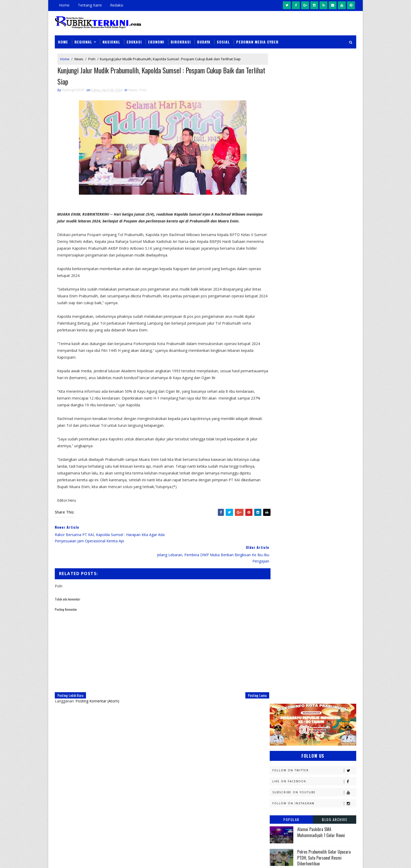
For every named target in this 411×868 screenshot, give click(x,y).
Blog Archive (335, 167)
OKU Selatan (331, 534)
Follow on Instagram (314, 151)
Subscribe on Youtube (314, 140)
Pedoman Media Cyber (257, 40)
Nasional (111, 40)
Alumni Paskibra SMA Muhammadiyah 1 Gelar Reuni (321, 180)
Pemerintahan (318, 561)
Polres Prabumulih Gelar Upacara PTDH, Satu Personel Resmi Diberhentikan (324, 206)
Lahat (313, 506)
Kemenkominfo (285, 488)
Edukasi (134, 40)
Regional (83, 40)
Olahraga (281, 543)
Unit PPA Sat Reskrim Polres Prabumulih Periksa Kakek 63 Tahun (255, 728)
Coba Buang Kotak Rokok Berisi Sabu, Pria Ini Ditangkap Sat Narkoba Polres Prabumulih (242, 755)
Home (64, 5)
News (79, 57)
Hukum (278, 460)
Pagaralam (282, 552)
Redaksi (117, 5)
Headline (318, 451)
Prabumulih (312, 570)
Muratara (317, 515)
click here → (79, 788)
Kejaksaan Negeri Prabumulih (297, 479)
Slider (144, 730)
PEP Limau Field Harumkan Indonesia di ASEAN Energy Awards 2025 (326, 273)
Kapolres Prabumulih (291, 469)
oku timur (302, 598)
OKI (303, 534)
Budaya (204, 40)
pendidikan (282, 607)
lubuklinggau (284, 589)
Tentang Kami (90, 5)
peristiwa (315, 607)
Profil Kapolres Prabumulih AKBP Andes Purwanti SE (323, 251)
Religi (277, 579)
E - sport (280, 442)
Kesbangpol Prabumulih (293, 497)
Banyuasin (281, 424)
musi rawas (322, 589)
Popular (291, 167)
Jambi (306, 460)
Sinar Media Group (127, 859)
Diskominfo (312, 433)
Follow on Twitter (314, 118)
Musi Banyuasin (286, 524)
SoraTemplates (81, 859)
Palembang (315, 552)
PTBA (309, 543)
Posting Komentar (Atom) (97, 680)
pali (328, 598)
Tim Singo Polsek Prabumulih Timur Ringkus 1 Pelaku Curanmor (237, 821)
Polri (92, 57)
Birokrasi (181, 40)
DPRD (335, 424)
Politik (278, 570)
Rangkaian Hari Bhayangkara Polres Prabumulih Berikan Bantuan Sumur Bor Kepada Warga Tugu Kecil (240, 788)
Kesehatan (281, 506)
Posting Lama (247, 675)
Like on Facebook (314, 129)
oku (276, 598)
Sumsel (333, 579)
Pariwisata (282, 561)
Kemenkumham (324, 488)
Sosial (223, 40)
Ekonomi (156, 40)
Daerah (278, 433)
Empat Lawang (285, 451)
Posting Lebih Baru (70, 675)
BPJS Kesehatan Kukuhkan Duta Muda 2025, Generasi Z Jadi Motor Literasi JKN (325, 230)
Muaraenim (282, 515)
